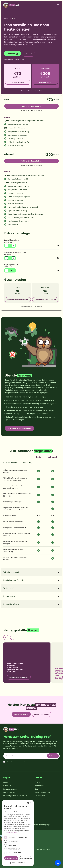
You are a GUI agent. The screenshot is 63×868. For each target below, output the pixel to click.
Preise (5, 782)
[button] (18, 863)
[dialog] (18, 833)
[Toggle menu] (58, 5)
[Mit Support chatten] (58, 863)
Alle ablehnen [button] (25, 858)
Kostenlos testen (18, 82)
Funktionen (7, 786)
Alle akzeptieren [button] (11, 858)
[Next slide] (13, 637)
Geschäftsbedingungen (42, 825)
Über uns (38, 782)
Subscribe (53, 756)
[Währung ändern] (28, 54)
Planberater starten (21, 714)
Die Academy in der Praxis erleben (19, 428)
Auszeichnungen (9, 792)
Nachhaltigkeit (40, 796)
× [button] (31, 803)
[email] (31, 756)
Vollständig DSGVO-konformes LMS (16, 796)
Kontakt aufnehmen (42, 714)
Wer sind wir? (40, 786)
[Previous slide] (6, 637)
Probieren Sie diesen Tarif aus (31, 106)
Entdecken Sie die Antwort (19, 677)
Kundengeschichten (10, 789)
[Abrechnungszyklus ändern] (13, 54)
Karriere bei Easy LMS (42, 792)
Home (6, 18)
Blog (36, 789)
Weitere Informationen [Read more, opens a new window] (11, 833)
